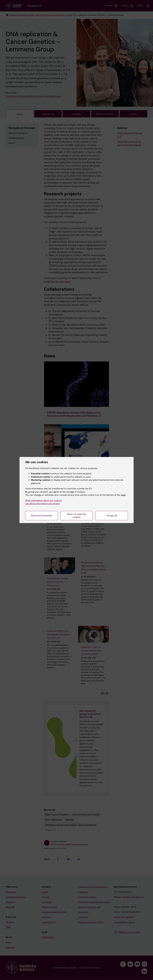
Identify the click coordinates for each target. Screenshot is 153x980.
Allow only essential (41, 516)
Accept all (112, 516)
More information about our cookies (43, 500)
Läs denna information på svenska (42, 504)
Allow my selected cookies (76, 516)
